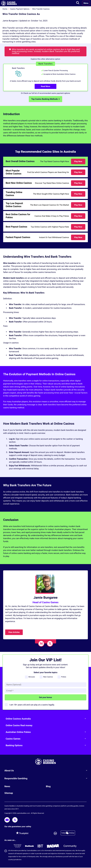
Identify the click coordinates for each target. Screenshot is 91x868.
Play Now (78, 161)
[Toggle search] (78, 3)
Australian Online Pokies (47, 732)
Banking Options (47, 745)
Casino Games (47, 739)
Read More (46, 86)
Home (5, 9)
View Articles (14, 632)
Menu (86, 3)
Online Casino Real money (19, 725)
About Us (47, 770)
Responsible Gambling (47, 778)
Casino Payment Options (20, 9)
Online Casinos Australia (47, 719)
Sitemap (9, 793)
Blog (48, 786)
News (7, 786)
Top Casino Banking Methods (46, 99)
